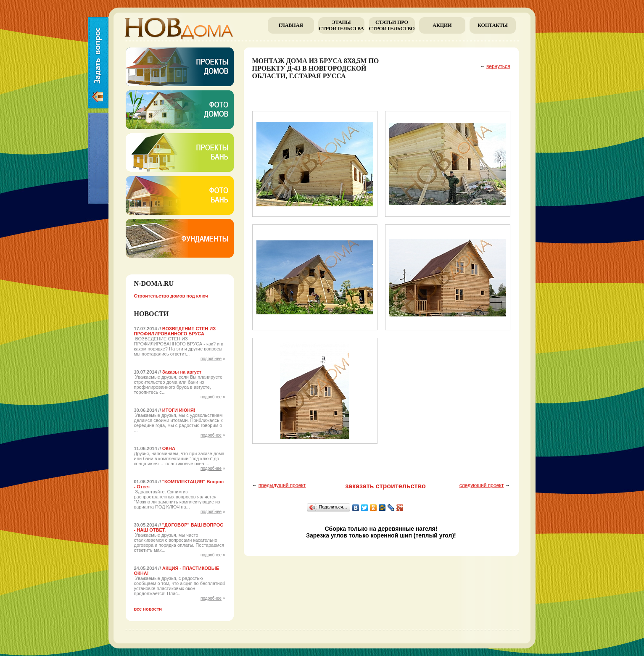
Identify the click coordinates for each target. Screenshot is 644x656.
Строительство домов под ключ (171, 296)
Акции (442, 25)
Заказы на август (182, 372)
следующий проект (482, 485)
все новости (148, 609)
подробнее (211, 359)
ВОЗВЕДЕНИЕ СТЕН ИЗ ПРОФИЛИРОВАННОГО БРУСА (175, 331)
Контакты (493, 25)
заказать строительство (385, 486)
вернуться (498, 66)
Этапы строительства (341, 25)
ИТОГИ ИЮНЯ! (179, 410)
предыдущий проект (282, 485)
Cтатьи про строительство (392, 25)
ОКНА (169, 448)
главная (291, 25)
